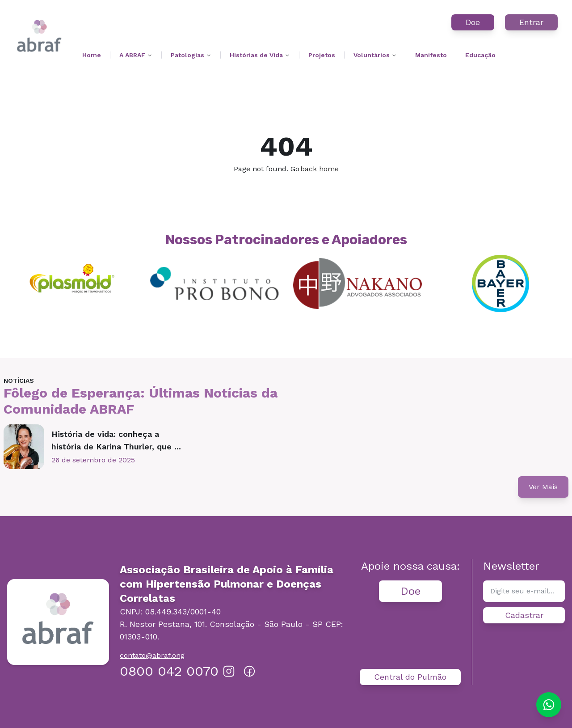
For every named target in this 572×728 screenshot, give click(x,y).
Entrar (531, 22)
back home (320, 169)
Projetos (322, 55)
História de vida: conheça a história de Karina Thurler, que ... (116, 440)
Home (92, 55)
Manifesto (431, 55)
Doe (473, 22)
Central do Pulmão (410, 677)
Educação (480, 55)
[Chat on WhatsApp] (549, 705)
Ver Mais (543, 487)
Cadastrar (524, 615)
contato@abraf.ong (152, 655)
